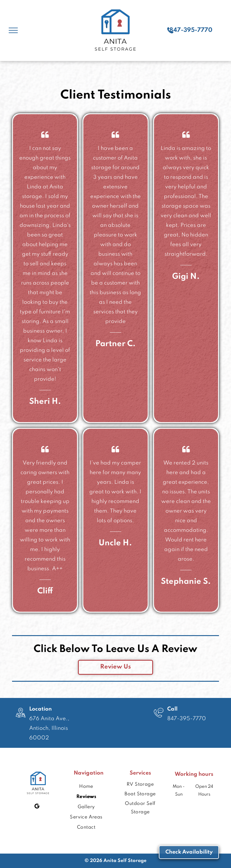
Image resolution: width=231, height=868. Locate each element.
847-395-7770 (187, 719)
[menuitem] (86, 781)
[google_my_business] (37, 807)
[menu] (13, 30)
